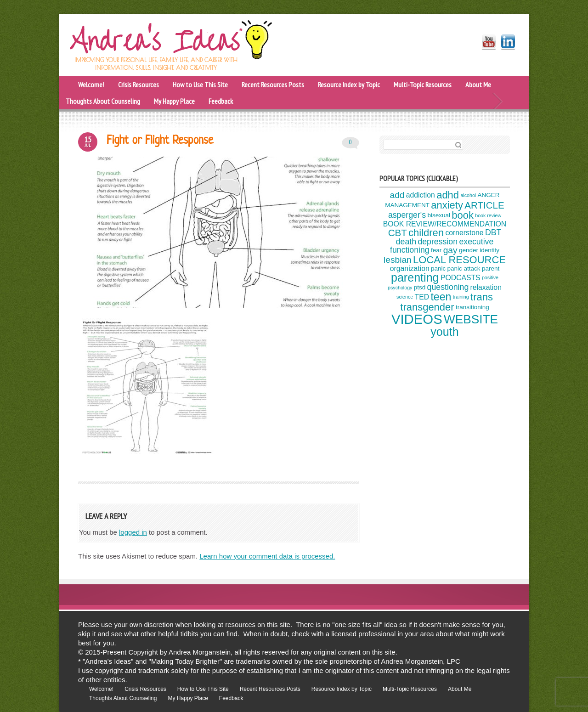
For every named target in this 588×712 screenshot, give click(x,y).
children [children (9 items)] (426, 233)
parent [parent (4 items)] (491, 268)
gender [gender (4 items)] (469, 250)
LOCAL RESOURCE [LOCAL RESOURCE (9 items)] (459, 260)
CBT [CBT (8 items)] (398, 232)
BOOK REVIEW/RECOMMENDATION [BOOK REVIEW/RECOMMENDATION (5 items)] (445, 224)
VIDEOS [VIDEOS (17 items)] (417, 319)
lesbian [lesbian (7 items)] (398, 260)
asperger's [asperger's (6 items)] (407, 215)
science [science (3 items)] (405, 297)
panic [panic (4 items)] (438, 268)
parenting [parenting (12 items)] (415, 277)
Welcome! (91, 85)
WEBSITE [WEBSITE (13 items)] (471, 319)
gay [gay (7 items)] (450, 250)
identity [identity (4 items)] (489, 250)
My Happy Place (174, 101)
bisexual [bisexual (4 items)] (438, 215)
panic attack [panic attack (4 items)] (464, 268)
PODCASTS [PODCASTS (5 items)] (461, 278)
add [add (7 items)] (397, 195)
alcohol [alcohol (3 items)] (468, 195)
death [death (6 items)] (406, 242)
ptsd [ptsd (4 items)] (420, 288)
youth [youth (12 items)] (444, 332)
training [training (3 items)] (461, 297)
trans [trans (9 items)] (482, 297)
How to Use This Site (200, 85)
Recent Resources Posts (273, 85)
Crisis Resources (139, 85)
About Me (478, 85)
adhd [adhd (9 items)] (448, 195)
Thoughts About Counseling (103, 101)
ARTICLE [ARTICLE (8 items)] (484, 205)
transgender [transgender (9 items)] (427, 307)
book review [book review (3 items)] (488, 215)
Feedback (221, 101)
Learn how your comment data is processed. (267, 556)
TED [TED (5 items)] (422, 297)
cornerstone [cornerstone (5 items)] (464, 233)
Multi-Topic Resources (423, 85)
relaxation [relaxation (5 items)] (486, 287)
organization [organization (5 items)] (410, 268)
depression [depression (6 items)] (438, 242)
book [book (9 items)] (463, 215)
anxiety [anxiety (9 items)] (447, 205)
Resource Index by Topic (349, 85)
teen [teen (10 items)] (441, 297)
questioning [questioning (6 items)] (448, 287)
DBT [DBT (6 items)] (493, 232)
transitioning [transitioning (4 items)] (472, 308)
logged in (133, 532)
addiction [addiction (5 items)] (421, 195)
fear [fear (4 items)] (436, 250)
